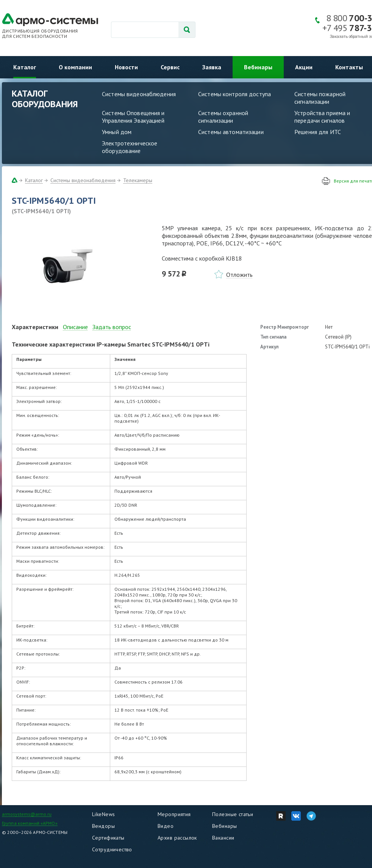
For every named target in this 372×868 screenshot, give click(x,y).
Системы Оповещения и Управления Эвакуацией (133, 117)
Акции (304, 67)
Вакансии (223, 838)
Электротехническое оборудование (130, 147)
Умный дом (117, 132)
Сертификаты (108, 838)
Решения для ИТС (318, 132)
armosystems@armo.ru (27, 814)
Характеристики (35, 327)
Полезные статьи (233, 814)
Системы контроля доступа (234, 94)
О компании (75, 67)
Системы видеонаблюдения (139, 94)
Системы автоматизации (231, 132)
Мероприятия (174, 814)
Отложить (239, 275)
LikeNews (103, 814)
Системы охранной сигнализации (223, 117)
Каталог (25, 67)
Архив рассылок (177, 838)
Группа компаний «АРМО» (30, 823)
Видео (166, 826)
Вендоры (103, 826)
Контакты (349, 67)
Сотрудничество (112, 849)
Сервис (170, 67)
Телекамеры (138, 180)
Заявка (212, 67)
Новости (126, 67)
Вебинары (258, 67)
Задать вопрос (112, 327)
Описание (75, 327)
